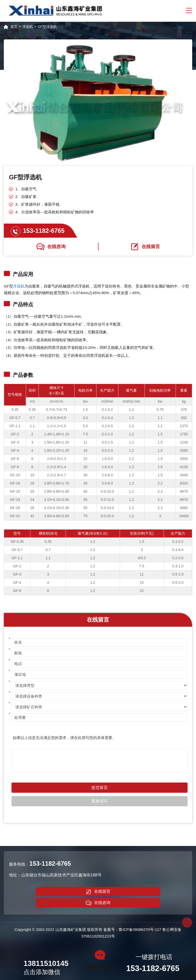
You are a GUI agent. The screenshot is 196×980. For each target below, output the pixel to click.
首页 (14, 27)
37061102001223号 (98, 936)
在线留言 (98, 892)
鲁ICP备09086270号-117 (140, 929)
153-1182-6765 (44, 231)
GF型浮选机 (47, 27)
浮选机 (28, 27)
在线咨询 (98, 903)
